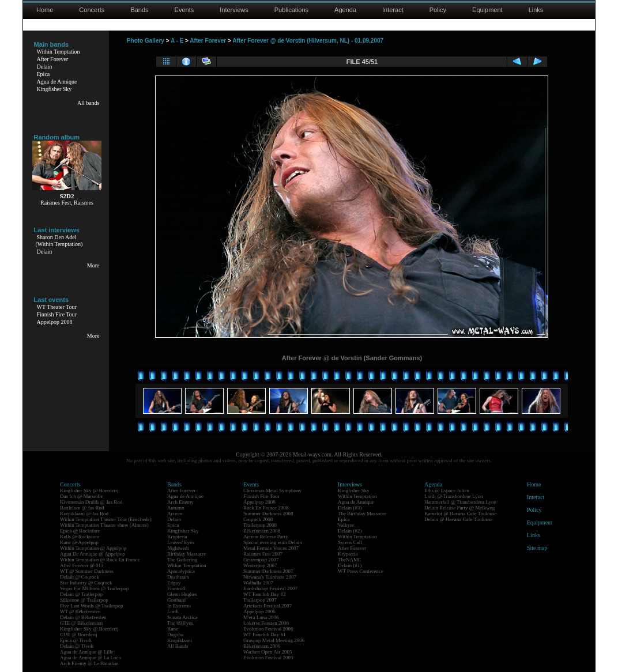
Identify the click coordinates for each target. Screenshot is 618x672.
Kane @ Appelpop (79, 542)
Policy (438, 10)
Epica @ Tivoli (76, 640)
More (93, 265)
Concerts (92, 10)
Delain (45, 67)
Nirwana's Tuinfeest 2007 (270, 577)
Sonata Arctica (182, 617)
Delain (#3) (350, 508)
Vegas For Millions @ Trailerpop (94, 588)
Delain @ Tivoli (77, 646)
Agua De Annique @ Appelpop (93, 554)
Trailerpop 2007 (260, 600)
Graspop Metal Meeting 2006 (274, 640)
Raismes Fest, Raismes (67, 203)
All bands (88, 103)
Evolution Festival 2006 (268, 629)
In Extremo (179, 606)
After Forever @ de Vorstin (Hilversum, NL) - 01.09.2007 (308, 41)
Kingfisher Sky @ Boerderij (89, 490)
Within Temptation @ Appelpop (93, 548)
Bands (139, 10)
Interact (393, 10)
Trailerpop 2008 (260, 525)
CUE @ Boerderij (79, 635)
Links (536, 10)
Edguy (174, 583)
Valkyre (346, 525)
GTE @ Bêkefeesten (81, 623)
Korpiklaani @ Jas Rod (84, 514)
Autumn (176, 508)
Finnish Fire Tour (57, 314)
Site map (537, 548)
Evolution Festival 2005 (268, 658)
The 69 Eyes (180, 623)
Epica (44, 74)
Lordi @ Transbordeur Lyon (454, 496)
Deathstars (178, 577)
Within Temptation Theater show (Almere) (104, 525)
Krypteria (177, 537)
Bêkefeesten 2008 (262, 531)
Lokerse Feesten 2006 (266, 623)
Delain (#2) (350, 531)
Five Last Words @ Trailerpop (91, 606)
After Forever (53, 59)
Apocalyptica (181, 571)
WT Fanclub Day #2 (265, 594)
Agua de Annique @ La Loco (91, 658)
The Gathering (182, 560)
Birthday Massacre (187, 554)
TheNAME (350, 560)
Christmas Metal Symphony (272, 490)
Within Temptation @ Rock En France (100, 560)
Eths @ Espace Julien (447, 490)
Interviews (234, 10)
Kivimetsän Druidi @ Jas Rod (91, 502)
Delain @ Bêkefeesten (83, 617)
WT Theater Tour (57, 307)
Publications (291, 10)
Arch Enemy (180, 502)
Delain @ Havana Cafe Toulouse (458, 519)
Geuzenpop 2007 (261, 560)
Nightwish (178, 548)
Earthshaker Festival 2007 (270, 588)
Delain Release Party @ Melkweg (459, 508)
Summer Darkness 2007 (268, 571)
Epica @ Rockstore (80, 531)
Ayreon (175, 514)
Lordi (173, 611)
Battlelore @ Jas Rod (82, 508)
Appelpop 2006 (259, 611)
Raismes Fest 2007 (263, 554)
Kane (173, 629)
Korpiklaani (180, 640)
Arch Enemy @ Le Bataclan (89, 663)
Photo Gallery (146, 41)
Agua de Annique (57, 82)
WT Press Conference (361, 571)
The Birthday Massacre (362, 514)
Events (184, 10)
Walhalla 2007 (258, 583)
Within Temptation (59, 52)
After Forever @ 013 (82, 565)
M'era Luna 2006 (261, 617)
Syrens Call (350, 542)
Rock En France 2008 (266, 508)
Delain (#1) (350, 565)
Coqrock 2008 (258, 519)
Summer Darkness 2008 (268, 514)
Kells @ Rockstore (80, 537)
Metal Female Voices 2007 (271, 548)
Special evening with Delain (273, 542)
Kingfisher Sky (54, 89)
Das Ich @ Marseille (82, 496)
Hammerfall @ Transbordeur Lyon (460, 502)
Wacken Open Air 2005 (268, 652)
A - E (177, 41)
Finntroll (176, 588)
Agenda (345, 10)
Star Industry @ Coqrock (86, 583)
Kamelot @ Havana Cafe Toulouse (460, 514)
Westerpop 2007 (260, 565)
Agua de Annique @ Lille (87, 652)
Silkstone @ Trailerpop (84, 600)
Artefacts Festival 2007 (267, 606)
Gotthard (176, 600)
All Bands (178, 646)
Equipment (487, 10)
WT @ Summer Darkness (87, 571)
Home (45, 10)
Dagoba (175, 635)
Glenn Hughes (182, 594)
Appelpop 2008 (55, 322)
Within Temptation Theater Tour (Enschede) (106, 519)
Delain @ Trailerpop (81, 594)
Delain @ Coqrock (80, 577)
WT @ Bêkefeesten (80, 611)
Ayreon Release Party (266, 537)
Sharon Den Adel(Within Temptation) (59, 241)
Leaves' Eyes (181, 542)
